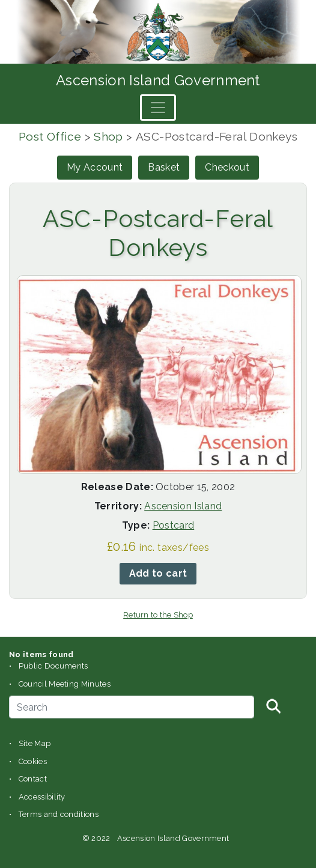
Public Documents (53, 666)
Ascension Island (183, 506)
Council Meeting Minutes (65, 684)
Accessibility (42, 797)
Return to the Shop (158, 615)
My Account (95, 167)
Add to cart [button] (158, 573)
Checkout (227, 167)
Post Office (50, 136)
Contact (33, 779)
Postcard (174, 525)
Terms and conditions (59, 814)
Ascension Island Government (158, 80)
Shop (108, 136)
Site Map (35, 743)
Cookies (33, 761)
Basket (164, 167)
